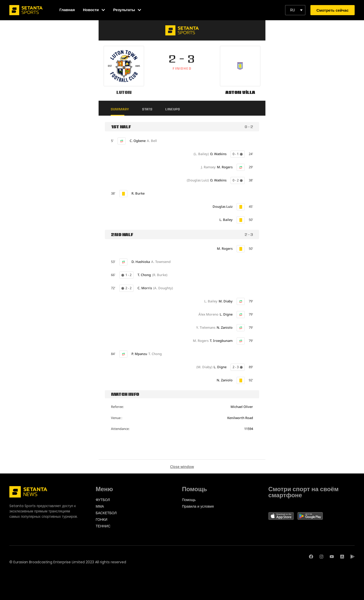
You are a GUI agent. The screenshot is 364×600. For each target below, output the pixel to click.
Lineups (173, 109)
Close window (182, 467)
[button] (295, 10)
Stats (147, 109)
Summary (120, 109)
